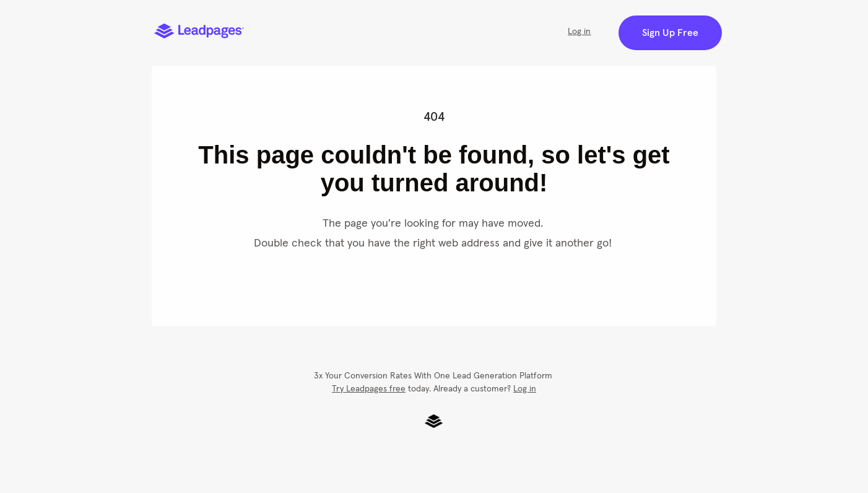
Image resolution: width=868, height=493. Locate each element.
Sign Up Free (670, 33)
